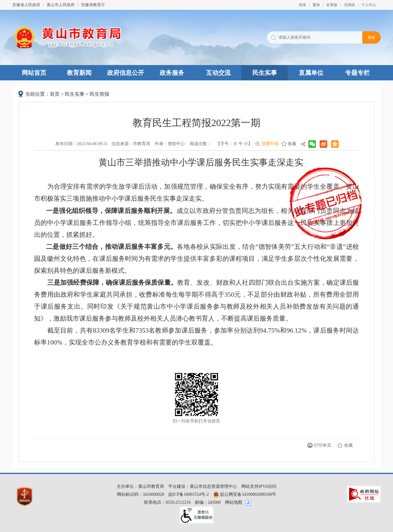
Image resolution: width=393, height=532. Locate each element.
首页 (55, 94)
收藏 (292, 144)
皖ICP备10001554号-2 (189, 494)
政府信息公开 (126, 73)
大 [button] (235, 144)
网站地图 (234, 502)
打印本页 (323, 445)
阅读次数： (200, 144)
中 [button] (241, 144)
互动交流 (218, 73)
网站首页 (34, 73)
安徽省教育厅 (93, 5)
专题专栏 (357, 73)
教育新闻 (79, 73)
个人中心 (369, 5)
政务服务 (172, 73)
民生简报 (99, 94)
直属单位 (311, 73)
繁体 (316, 5)
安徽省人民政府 (26, 5)
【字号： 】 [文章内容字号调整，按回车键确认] (234, 144)
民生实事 (265, 73)
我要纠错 (270, 144)
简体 (302, 5)
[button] (332, 5)
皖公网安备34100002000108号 (245, 494)
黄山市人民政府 (61, 5)
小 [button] (246, 144)
